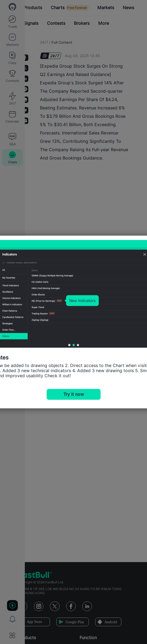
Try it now (74, 394)
